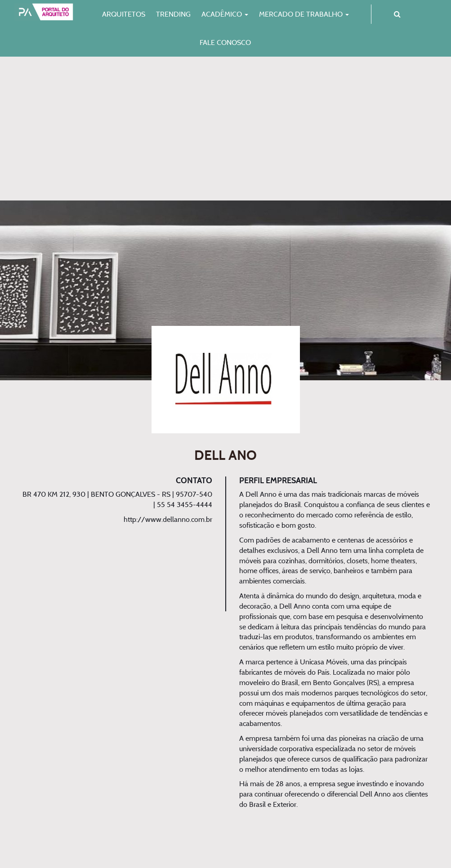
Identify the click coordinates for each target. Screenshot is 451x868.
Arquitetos (124, 14)
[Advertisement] (225, 129)
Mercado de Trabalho (304, 14)
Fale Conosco (225, 42)
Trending (173, 14)
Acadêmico (225, 14)
